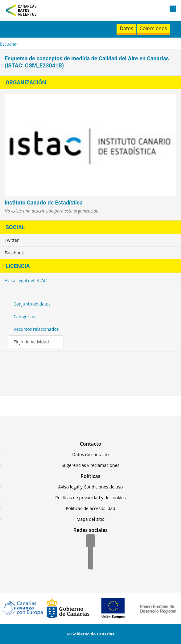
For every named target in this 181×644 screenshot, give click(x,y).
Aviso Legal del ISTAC (26, 280)
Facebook (14, 253)
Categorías (24, 316)
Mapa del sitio (90, 519)
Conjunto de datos (32, 304)
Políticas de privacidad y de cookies (90, 498)
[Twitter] (91, 552)
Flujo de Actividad (31, 342)
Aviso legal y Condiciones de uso (91, 487)
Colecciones (153, 28)
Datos (126, 28)
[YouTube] (91, 563)
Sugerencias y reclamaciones (90, 465)
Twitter (12, 240)
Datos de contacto (90, 454)
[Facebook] (90, 541)
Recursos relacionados (36, 329)
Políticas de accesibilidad (90, 508)
